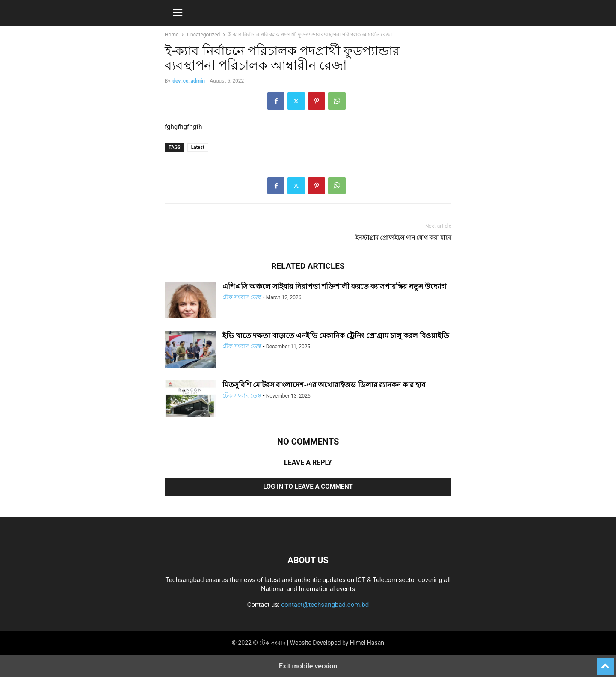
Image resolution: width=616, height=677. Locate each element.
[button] (178, 13)
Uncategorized (203, 35)
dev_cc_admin (189, 81)
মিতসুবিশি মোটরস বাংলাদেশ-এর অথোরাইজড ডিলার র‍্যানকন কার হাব (324, 385)
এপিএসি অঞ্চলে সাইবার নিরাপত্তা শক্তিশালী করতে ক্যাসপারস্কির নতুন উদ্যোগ (334, 286)
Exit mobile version (308, 666)
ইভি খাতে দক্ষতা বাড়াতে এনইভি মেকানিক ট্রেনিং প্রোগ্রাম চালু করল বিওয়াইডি (336, 336)
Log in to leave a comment (308, 487)
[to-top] (605, 663)
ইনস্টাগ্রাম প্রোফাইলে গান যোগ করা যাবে (403, 238)
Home (172, 35)
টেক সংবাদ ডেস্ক (242, 297)
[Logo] (308, 534)
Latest (198, 147)
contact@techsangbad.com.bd (325, 605)
